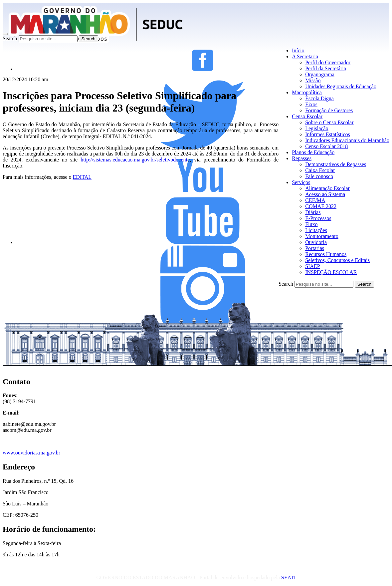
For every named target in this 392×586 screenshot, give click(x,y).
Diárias (313, 212)
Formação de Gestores (329, 110)
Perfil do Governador (328, 62)
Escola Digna (319, 98)
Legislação (317, 128)
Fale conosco (319, 176)
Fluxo (311, 224)
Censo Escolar (307, 116)
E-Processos (318, 218)
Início (298, 50)
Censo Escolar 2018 (326, 146)
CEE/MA (315, 200)
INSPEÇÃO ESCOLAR (331, 272)
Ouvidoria (316, 242)
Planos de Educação (313, 152)
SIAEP (312, 266)
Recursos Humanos (326, 254)
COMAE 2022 (321, 206)
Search (10, 38)
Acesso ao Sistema (325, 194)
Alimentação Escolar (327, 188)
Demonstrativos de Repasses (336, 164)
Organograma (320, 74)
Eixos (311, 104)
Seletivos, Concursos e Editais (337, 260)
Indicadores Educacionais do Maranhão (347, 140)
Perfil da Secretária (326, 68)
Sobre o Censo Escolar (329, 122)
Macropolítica (307, 92)
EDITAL (82, 177)
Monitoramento (322, 236)
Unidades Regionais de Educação (341, 86)
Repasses (302, 158)
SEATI (289, 578)
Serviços (301, 182)
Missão (313, 80)
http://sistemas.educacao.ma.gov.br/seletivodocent (134, 160)
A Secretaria (305, 56)
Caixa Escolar (320, 170)
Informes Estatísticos (328, 134)
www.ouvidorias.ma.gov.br (31, 453)
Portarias (315, 248)
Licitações (316, 230)
